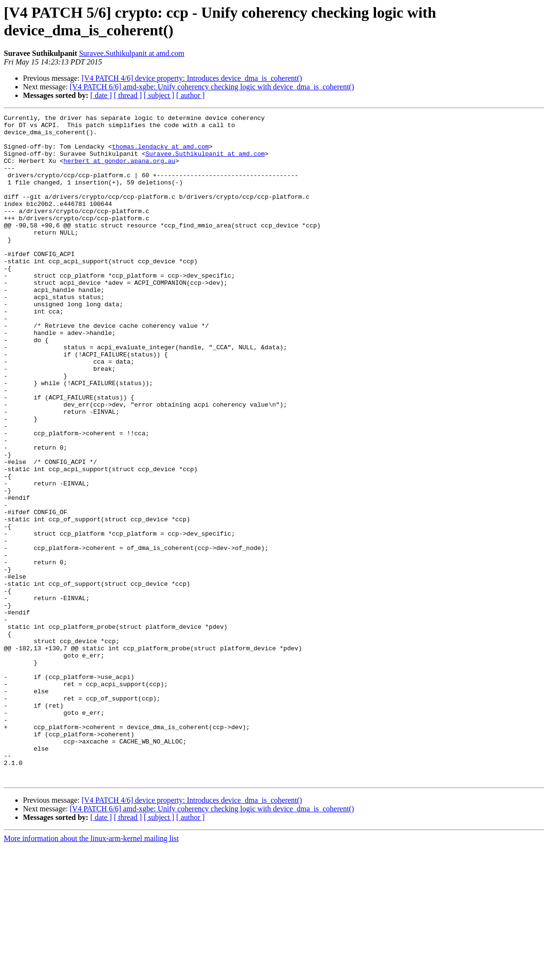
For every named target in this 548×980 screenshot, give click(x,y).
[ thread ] (128, 95)
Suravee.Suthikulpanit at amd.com (131, 53)
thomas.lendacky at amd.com (160, 153)
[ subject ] (159, 95)
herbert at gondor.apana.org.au (119, 171)
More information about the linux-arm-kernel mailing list (91, 972)
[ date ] (101, 95)
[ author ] (191, 95)
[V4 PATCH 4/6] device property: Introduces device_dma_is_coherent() (192, 78)
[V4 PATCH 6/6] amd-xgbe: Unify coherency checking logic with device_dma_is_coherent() (212, 87)
